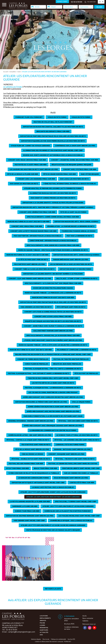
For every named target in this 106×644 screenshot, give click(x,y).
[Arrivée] (38, 7)
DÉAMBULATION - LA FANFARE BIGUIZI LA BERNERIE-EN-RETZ (71, 226)
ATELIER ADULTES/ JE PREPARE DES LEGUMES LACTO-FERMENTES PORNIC (53, 188)
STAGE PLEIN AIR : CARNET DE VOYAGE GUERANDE (30, 146)
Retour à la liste (53, 589)
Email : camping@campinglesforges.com (19, 632)
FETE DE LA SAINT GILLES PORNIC (73, 212)
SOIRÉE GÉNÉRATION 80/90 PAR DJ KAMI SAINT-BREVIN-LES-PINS (53, 407)
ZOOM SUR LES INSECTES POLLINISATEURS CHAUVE (53, 288)
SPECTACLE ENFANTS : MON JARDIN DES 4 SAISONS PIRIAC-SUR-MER (53, 245)
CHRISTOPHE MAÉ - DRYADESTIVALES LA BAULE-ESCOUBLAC (53, 241)
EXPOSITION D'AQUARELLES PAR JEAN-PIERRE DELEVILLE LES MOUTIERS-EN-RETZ (53, 141)
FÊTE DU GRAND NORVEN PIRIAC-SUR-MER (59, 174)
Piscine (42, 623)
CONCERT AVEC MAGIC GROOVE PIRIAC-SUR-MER (27, 160)
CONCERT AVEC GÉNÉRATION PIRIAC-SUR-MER (37, 212)
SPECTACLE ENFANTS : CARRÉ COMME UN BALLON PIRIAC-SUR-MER (53, 217)
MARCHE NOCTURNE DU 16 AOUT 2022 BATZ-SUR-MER (27, 255)
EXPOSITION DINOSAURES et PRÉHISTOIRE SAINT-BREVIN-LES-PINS (41, 402)
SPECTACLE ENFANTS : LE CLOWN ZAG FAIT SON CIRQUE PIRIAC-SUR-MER (53, 283)
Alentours (44, 630)
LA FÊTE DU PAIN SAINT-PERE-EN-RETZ (33, 259)
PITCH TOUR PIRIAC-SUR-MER (17, 468)
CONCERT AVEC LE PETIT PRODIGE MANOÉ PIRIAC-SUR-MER (33, 231)
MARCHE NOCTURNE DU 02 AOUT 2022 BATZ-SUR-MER (31, 350)
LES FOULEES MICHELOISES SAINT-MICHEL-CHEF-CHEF (79, 516)
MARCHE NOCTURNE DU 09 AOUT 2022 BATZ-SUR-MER (53, 297)
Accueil (6, 72)
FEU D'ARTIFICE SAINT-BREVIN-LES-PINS (29, 264)
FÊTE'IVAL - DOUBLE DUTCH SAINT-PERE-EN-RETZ (31, 459)
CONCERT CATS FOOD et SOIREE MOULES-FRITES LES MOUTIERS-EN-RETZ (53, 312)
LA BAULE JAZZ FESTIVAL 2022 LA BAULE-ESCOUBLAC (53, 487)
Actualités (13, 72)
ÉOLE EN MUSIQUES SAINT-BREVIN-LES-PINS (71, 478)
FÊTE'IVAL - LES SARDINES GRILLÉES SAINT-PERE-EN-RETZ (77, 440)
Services (43, 620)
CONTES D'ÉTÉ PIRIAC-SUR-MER (82, 483)
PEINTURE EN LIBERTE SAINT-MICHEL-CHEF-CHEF (81, 468)
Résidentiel (44, 628)
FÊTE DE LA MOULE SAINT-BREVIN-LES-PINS (32, 449)
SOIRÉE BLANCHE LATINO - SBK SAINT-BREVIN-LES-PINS (30, 435)
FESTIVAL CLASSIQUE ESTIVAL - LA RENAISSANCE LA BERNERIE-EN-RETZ (53, 388)
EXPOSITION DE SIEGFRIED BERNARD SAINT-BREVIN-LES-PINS (30, 516)
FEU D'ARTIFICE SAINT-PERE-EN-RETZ (36, 445)
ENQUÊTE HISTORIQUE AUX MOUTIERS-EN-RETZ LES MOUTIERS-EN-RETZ (53, 321)
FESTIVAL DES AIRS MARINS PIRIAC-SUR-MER (26, 464)
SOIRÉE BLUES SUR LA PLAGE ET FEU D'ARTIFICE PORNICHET (68, 511)
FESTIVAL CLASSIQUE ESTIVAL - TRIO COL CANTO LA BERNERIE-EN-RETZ (53, 369)
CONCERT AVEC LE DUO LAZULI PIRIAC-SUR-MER (53, 316)
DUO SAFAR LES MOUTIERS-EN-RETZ (24, 184)
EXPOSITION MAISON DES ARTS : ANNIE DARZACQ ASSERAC (76, 255)
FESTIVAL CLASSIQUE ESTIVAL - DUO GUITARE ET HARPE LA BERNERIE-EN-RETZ (39, 373)
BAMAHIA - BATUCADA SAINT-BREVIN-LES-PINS (72, 449)
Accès (85, 616)
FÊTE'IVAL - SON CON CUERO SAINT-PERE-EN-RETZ (78, 421)
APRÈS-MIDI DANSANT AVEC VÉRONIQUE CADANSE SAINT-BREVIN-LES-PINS (53, 426)
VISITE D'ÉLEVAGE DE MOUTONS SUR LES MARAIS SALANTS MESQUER (53, 530)
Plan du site (46, 639)
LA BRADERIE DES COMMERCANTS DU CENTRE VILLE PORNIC (53, 430)
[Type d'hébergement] (86, 7)
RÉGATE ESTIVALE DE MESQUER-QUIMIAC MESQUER (71, 165)
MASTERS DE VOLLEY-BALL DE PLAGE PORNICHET (53, 122)
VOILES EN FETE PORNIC (57, 117)
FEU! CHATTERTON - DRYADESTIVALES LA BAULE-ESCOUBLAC (38, 236)
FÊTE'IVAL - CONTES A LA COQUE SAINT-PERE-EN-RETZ (28, 440)
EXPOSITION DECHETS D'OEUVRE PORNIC (75, 269)
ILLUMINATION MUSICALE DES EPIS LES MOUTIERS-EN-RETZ (53, 193)
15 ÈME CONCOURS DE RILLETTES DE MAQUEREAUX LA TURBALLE (34, 473)
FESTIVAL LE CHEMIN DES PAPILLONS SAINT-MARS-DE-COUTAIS (73, 464)
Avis (41, 635)
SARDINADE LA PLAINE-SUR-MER (25, 506)
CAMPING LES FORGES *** (13, 623)
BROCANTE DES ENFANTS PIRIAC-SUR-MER (53, 131)
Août (19, 72)
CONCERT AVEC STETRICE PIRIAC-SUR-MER (80, 169)
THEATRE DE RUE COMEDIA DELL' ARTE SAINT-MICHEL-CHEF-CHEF (53, 378)
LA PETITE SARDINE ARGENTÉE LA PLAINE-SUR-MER (30, 501)
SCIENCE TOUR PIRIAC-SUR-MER (27, 511)
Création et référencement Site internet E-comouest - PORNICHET (53, 642)
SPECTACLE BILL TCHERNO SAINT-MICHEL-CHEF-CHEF (76, 501)
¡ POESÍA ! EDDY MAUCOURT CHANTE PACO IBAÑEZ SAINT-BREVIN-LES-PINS (53, 340)
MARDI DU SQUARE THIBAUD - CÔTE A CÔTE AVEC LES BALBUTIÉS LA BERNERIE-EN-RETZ (53, 345)
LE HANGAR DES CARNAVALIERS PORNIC (34, 478)
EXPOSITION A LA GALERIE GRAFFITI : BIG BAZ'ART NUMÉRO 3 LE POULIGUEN (53, 274)
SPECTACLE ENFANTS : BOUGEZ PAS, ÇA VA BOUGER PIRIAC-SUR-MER (53, 335)
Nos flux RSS (71, 639)
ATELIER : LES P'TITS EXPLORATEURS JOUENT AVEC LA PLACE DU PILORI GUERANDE (53, 492)
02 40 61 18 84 (77, 2)
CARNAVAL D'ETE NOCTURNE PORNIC (70, 445)
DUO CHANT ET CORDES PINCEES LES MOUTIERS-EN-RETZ (53, 198)
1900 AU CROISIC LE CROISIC (32, 454)
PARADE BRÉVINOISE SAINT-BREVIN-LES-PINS (71, 259)
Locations (44, 616)
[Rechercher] (92, 2)
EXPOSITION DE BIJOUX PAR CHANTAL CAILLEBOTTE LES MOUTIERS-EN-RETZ (53, 127)
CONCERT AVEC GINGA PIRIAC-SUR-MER (27, 226)
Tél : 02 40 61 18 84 (10, 630)
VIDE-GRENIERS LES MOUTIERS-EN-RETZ (36, 307)
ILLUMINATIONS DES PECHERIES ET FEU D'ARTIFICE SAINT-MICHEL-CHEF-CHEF (53, 150)
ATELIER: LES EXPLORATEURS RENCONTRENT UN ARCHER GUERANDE (44, 72)
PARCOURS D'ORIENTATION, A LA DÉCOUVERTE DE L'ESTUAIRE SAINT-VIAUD (53, 416)
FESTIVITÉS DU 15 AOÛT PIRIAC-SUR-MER (31, 165)
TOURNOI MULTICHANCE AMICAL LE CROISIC (79, 231)
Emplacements (45, 618)
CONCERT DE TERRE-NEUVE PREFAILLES (33, 359)
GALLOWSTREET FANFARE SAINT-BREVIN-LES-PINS (53, 331)
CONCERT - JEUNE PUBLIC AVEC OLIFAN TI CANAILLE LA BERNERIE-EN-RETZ (53, 326)
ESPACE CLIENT (62, 1)
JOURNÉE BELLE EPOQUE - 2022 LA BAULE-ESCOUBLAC (71, 520)
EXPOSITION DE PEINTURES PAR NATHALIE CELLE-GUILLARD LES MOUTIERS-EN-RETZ (53, 136)
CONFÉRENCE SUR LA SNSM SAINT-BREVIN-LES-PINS (75, 146)
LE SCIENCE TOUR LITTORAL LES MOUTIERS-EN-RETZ (77, 435)
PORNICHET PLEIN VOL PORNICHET (29, 117)
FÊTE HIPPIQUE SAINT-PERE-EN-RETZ (71, 307)
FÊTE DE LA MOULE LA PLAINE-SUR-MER (23, 174)
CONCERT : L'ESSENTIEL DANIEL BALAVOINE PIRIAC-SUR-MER (74, 160)
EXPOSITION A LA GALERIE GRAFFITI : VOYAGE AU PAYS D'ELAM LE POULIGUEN (53, 203)
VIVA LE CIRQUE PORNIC (81, 402)
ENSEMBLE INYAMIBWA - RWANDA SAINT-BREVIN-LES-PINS (31, 421)
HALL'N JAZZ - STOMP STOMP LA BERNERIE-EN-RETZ (77, 278)
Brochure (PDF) (69, 624)
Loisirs (42, 625)
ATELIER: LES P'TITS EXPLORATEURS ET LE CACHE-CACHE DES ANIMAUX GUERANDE (53, 525)
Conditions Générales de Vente (71, 628)
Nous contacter (88, 618)
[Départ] (55, 7)
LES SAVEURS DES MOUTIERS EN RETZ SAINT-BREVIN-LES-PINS (34, 169)
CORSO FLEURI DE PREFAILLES (36, 364)
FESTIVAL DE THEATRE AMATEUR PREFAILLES (71, 359)
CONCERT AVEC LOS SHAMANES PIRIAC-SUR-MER (36, 179)
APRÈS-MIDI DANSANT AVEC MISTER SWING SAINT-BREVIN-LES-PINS (53, 411)
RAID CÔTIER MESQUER (90, 174)
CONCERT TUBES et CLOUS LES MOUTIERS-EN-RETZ (35, 269)
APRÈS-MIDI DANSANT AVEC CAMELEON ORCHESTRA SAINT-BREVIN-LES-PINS (53, 397)
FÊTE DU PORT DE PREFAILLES (86, 373)
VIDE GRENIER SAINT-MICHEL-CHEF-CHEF (29, 520)
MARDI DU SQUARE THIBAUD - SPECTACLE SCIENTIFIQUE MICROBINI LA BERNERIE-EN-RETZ (53, 250)
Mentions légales (36, 639)
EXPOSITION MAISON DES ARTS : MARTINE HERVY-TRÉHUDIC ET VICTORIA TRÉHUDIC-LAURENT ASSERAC (53, 207)
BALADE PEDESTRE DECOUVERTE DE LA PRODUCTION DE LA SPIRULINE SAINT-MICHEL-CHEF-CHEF (53, 354)
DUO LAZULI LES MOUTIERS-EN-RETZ (74, 179)
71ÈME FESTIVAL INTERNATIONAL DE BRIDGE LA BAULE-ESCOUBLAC (70, 184)
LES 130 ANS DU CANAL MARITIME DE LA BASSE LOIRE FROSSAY (53, 392)
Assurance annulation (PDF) (72, 620)
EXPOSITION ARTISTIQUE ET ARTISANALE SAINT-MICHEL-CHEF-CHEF (38, 483)
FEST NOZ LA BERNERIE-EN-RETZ (79, 236)
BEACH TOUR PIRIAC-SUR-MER (45, 468)
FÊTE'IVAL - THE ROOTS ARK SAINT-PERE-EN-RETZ (75, 459)
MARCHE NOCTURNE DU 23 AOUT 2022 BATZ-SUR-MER (28, 222)
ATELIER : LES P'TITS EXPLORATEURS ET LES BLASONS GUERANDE (68, 506)
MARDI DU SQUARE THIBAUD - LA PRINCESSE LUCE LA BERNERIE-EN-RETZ (53, 293)
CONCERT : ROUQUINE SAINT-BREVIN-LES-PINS (66, 454)
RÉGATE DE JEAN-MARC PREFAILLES (67, 364)
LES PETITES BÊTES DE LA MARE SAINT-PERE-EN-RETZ (53, 383)
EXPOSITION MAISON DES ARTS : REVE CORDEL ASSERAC (76, 222)
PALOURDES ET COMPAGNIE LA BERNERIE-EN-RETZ (76, 350)
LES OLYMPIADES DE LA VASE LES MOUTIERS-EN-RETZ (71, 264)
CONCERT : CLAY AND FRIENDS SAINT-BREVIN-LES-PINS (30, 278)
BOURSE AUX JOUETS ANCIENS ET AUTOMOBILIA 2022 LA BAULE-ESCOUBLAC (53, 155)
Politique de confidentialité (58, 639)
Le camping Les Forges (13, 87)
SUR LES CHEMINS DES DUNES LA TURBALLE (81, 473)
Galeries (85, 621)
